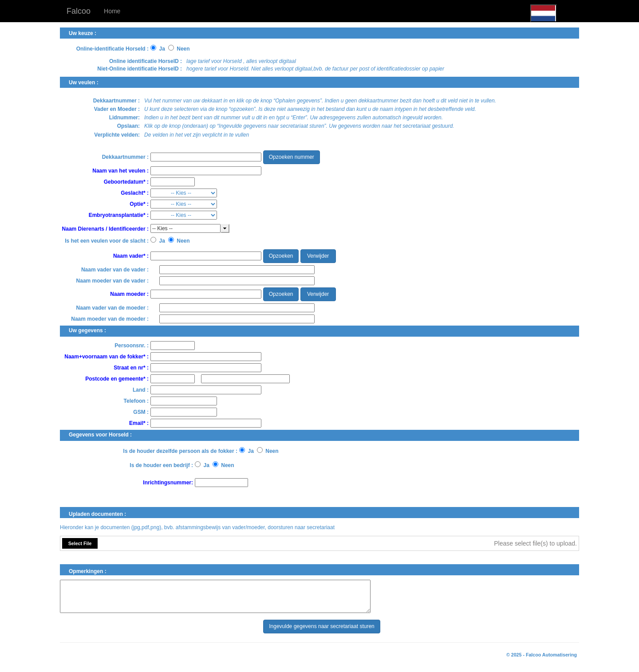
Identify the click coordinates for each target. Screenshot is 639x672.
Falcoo (79, 11)
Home (112, 11)
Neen (183, 49)
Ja (162, 49)
